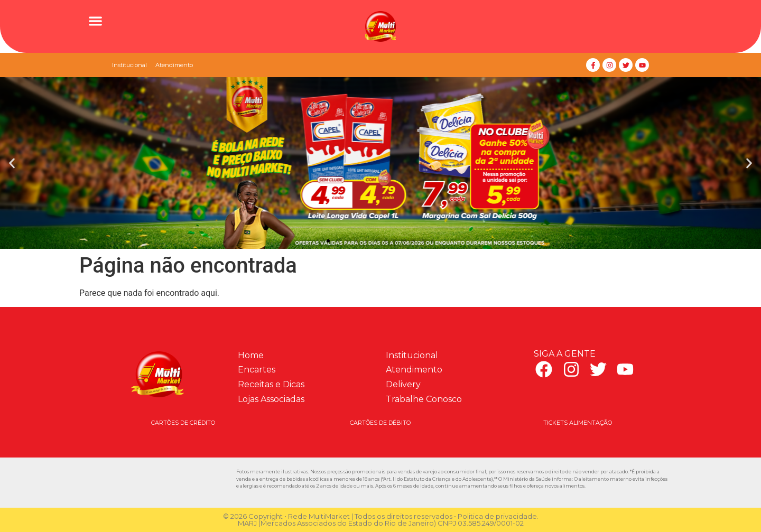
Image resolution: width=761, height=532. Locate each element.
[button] (95, 21)
